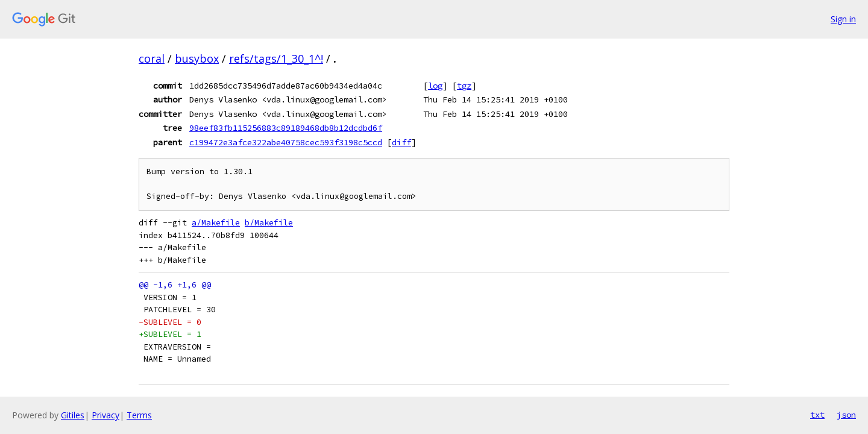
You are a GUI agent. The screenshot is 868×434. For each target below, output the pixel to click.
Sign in (843, 19)
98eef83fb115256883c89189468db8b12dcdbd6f (286, 128)
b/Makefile (269, 223)
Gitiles (73, 415)
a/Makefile (216, 223)
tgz (464, 86)
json (846, 415)
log (435, 86)
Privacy (105, 415)
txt (817, 415)
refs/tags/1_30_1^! (276, 58)
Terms (139, 415)
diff (401, 142)
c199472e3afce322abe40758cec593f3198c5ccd (286, 142)
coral (152, 58)
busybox (197, 58)
